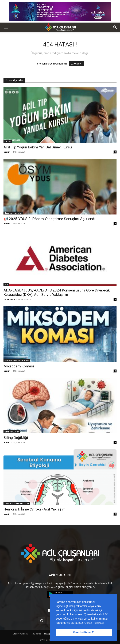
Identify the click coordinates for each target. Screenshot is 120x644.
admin (7, 152)
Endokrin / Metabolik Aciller (17, 360)
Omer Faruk (9, 299)
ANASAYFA (76, 64)
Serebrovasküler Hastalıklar (17, 503)
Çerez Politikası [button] (94, 623)
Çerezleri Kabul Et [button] (84, 632)
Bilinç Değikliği (16, 438)
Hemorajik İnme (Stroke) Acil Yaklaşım (34, 509)
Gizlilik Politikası (20, 634)
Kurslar (8, 141)
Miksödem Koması (19, 366)
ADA (6, 284)
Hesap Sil (49, 634)
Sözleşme (36, 634)
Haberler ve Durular (13, 213)
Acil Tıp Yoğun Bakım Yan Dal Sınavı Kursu (38, 147)
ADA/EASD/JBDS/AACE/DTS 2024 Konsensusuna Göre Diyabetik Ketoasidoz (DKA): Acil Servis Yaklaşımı (57, 292)
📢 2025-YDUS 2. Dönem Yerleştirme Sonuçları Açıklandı (49, 219)
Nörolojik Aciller (12, 432)
